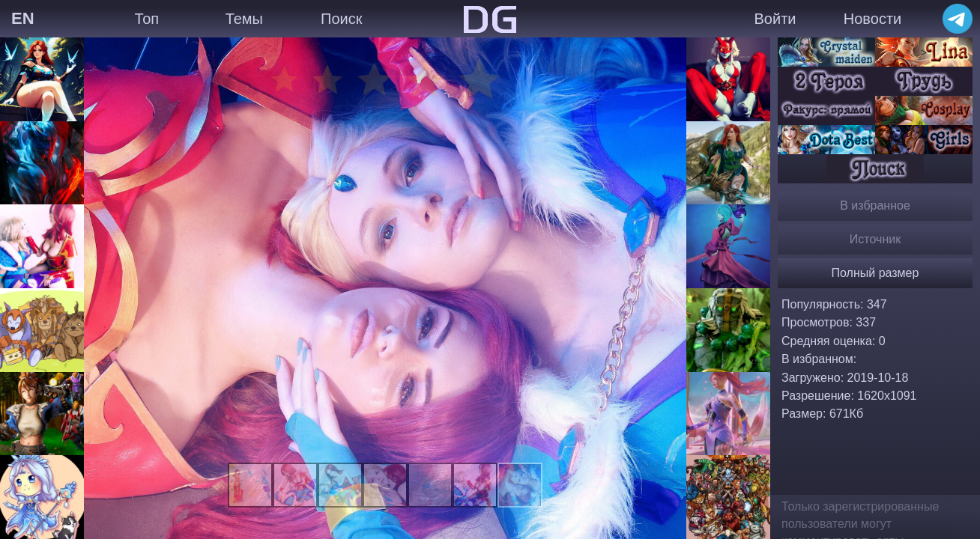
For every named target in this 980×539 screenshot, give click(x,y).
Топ (146, 19)
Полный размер (875, 273)
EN (23, 18)
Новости (872, 19)
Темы (244, 19)
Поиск (341, 19)
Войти (775, 19)
